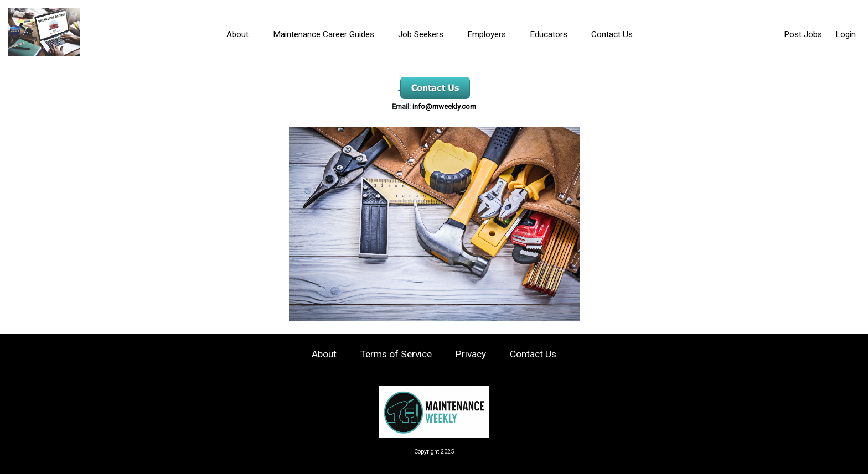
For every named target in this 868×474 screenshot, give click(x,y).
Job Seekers (421, 34)
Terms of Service (396, 354)
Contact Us (612, 34)
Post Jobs (803, 34)
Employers (487, 34)
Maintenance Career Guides (324, 34)
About (237, 34)
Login (846, 34)
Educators (549, 34)
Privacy (471, 354)
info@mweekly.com (444, 106)
